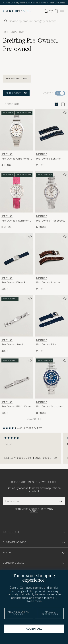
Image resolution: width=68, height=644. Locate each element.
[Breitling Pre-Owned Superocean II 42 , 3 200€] (51, 386)
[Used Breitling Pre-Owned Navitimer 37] (17, 192)
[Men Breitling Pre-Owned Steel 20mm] (17, 316)
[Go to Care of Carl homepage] (17, 11)
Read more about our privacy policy (34, 510)
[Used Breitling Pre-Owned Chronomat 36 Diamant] (17, 130)
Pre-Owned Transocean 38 (51, 221)
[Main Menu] (62, 11)
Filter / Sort (16, 93)
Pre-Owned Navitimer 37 (15, 221)
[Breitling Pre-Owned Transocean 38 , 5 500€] (51, 200)
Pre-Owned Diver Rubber (47, 345)
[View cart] (56, 11)
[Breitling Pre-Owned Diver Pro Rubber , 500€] (17, 262)
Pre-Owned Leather (49, 159)
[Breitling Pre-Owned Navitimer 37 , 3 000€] (17, 200)
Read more (34, 601)
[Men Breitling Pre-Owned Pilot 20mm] (17, 378)
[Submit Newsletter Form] (60, 501)
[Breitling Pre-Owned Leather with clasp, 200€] (51, 262)
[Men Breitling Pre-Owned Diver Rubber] (51, 316)
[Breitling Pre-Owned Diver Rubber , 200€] (51, 324)
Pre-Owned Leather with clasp (49, 283)
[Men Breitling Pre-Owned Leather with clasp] (51, 254)
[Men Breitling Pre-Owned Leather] (51, 130)
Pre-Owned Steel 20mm (12, 345)
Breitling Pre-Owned (15, 32)
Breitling (7, 154)
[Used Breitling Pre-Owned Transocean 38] (51, 192)
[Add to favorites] (29, 113)
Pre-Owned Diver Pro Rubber (15, 283)
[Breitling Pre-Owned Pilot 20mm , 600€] (17, 386)
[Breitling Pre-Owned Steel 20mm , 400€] (17, 324)
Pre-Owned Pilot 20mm (17, 406)
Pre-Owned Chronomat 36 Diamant (16, 159)
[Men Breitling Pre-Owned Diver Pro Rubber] (17, 254)
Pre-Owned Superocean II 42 (51, 407)
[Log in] (46, 11)
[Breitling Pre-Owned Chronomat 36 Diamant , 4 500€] (17, 138)
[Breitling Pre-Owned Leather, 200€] (51, 138)
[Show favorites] (51, 11)
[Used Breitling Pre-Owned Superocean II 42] (51, 378)
